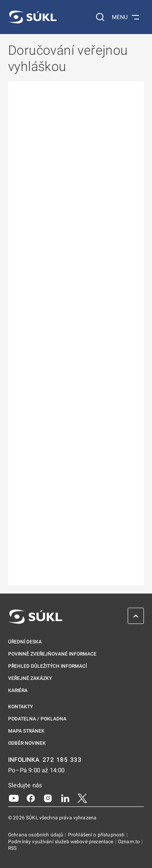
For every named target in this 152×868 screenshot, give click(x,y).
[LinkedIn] (65, 798)
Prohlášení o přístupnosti (97, 835)
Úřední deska (25, 642)
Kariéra (18, 690)
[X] (82, 798)
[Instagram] (48, 798)
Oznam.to (130, 842)
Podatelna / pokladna (37, 719)
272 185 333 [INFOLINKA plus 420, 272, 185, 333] (62, 760)
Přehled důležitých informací (47, 666)
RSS (12, 848)
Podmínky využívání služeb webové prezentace (61, 842)
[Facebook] (31, 798)
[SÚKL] (32, 17)
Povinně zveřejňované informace (52, 654)
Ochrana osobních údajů (36, 835)
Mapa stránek (26, 731)
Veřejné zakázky (30, 678)
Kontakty (20, 707)
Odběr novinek (27, 743)
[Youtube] (14, 798)
